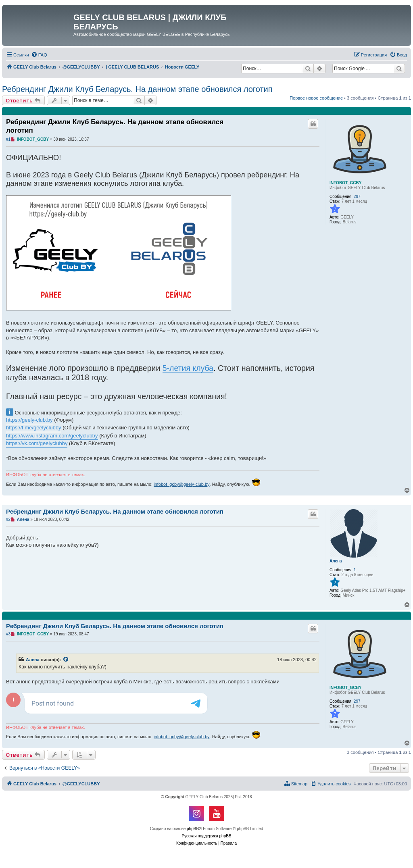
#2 (8, 519)
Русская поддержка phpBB (206, 836)
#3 (8, 634)
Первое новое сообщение (316, 98)
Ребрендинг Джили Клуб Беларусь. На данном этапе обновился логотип (137, 89)
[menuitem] (39, 55)
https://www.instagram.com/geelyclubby (52, 436)
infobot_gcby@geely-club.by (181, 484)
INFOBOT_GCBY (345, 183)
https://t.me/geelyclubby (34, 428)
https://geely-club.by (29, 420)
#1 (8, 139)
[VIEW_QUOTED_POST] (66, 660)
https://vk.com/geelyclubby (37, 443)
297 (357, 197)
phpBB (193, 829)
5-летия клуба (188, 368)
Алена (336, 561)
